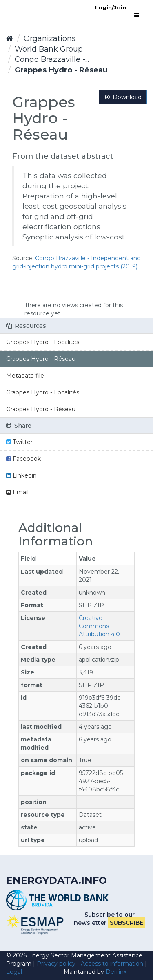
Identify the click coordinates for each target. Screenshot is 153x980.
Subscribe (126, 923)
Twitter (19, 442)
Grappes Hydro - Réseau (61, 70)
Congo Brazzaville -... (52, 59)
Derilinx (116, 972)
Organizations (50, 38)
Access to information (112, 964)
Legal (14, 972)
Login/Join (111, 7)
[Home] (10, 38)
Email (17, 492)
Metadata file (25, 376)
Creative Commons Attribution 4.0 (99, 626)
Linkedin (21, 475)
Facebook (23, 459)
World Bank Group (49, 49)
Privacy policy (56, 964)
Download (123, 97)
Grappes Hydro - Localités (43, 342)
